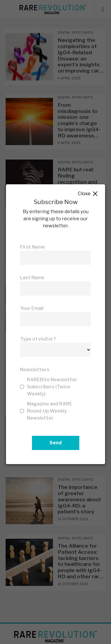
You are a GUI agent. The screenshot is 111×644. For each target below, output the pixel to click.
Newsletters (35, 370)
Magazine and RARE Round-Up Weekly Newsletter (50, 411)
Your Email (32, 308)
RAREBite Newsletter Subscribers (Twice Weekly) (52, 387)
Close (88, 194)
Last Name (32, 278)
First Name (33, 247)
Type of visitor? (38, 339)
